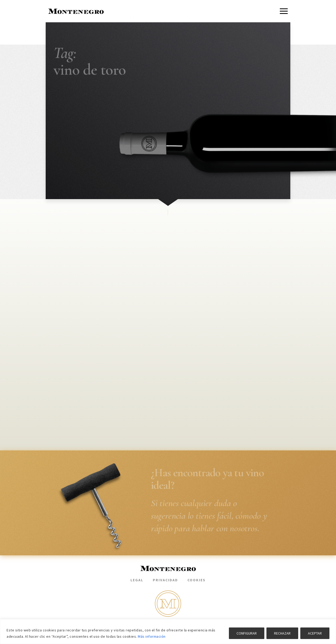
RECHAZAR (282, 633)
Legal (137, 580)
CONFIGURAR (247, 633)
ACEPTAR (315, 633)
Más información (152, 636)
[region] (168, 632)
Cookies (196, 580)
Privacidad (165, 580)
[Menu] (284, 11)
